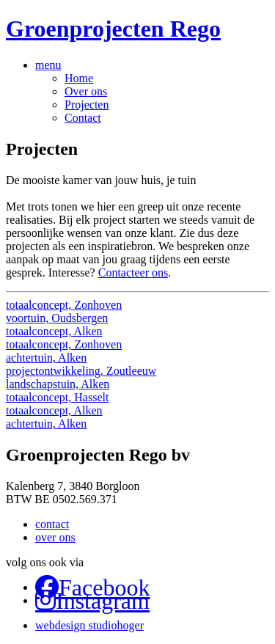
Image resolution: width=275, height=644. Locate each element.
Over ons (86, 91)
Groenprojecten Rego (113, 29)
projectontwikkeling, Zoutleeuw (81, 371)
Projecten (87, 105)
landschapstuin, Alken (58, 384)
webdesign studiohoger (89, 625)
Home (79, 78)
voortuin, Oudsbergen (57, 318)
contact (52, 524)
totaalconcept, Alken (54, 331)
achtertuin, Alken (46, 358)
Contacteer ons (133, 272)
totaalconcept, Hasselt (57, 397)
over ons (55, 537)
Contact (83, 118)
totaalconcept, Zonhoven (64, 305)
